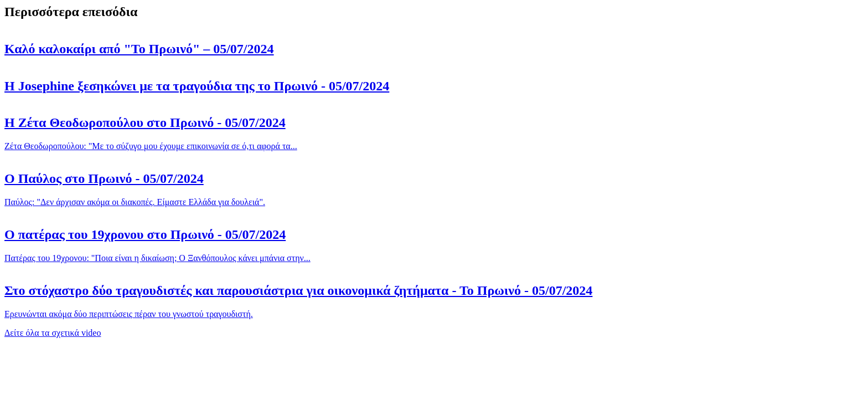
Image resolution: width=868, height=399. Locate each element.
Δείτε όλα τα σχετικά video (53, 333)
